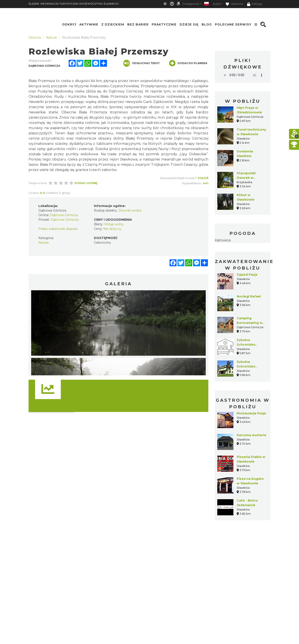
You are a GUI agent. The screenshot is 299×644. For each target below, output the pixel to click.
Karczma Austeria (251, 435)
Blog (207, 24)
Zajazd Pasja (247, 275)
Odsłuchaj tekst (142, 63)
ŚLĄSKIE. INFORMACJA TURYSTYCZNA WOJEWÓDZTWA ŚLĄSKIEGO (74, 4)
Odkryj (69, 24)
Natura (43, 243)
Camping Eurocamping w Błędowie (250, 323)
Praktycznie (164, 24)
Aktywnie (89, 24)
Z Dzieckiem (113, 24)
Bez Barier (138, 24)
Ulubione (234, 4)
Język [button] (216, 4)
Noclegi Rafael (249, 296)
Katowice (223, 240)
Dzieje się (189, 24)
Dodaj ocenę (86, 183)
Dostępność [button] (191, 4)
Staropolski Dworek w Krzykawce (246, 178)
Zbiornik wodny (130, 210)
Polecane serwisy (233, 24)
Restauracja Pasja (251, 413)
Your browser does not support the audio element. (243, 75)
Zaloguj (255, 4)
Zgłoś (203, 178)
